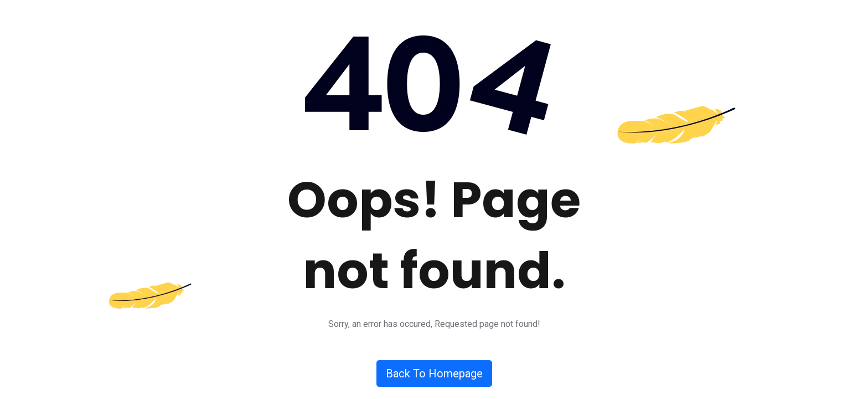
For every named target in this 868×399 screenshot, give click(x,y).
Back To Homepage (434, 374)
